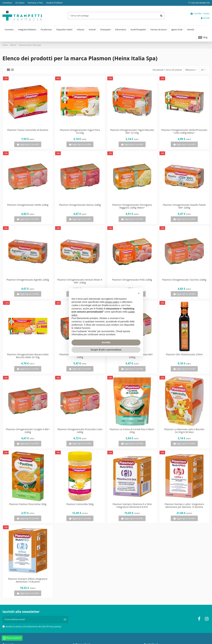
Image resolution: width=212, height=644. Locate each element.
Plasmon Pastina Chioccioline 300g (28, 504)
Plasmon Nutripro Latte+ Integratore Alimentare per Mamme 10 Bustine (184, 506)
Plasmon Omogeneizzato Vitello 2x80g (28, 205)
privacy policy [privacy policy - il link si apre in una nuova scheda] (112, 302)
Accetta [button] (106, 342)
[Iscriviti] (65, 619)
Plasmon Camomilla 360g (80, 504)
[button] (139, 293)
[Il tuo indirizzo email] (32, 619)
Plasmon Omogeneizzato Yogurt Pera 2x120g (80, 131)
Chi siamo (20, 3)
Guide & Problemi (54, 3)
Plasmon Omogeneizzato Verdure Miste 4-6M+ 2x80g (80, 281)
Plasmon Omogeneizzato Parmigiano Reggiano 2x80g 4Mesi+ (132, 206)
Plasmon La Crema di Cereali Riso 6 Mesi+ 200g (132, 431)
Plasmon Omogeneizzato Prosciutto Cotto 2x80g (80, 431)
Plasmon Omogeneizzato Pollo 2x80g (132, 280)
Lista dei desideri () (199, 3)
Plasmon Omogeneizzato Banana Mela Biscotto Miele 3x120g (28, 356)
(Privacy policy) (54, 626)
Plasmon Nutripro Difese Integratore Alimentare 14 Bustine (28, 580)
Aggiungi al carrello (28, 144)
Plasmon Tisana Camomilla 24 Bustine (28, 130)
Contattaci (7, 3)
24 (203, 70)
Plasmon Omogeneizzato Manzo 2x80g (80, 205)
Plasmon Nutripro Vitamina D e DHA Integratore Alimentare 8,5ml (132, 506)
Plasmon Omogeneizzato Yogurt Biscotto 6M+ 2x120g (132, 131)
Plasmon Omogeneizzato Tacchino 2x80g (184, 280)
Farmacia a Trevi (35, 3)
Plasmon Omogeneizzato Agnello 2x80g (28, 280)
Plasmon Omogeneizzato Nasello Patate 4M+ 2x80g (184, 206)
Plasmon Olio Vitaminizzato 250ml (184, 354)
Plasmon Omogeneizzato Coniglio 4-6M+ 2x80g (28, 431)
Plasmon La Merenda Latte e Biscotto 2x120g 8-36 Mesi (184, 431)
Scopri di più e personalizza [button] (106, 350)
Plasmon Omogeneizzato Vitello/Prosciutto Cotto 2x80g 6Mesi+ (184, 131)
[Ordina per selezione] (191, 70)
